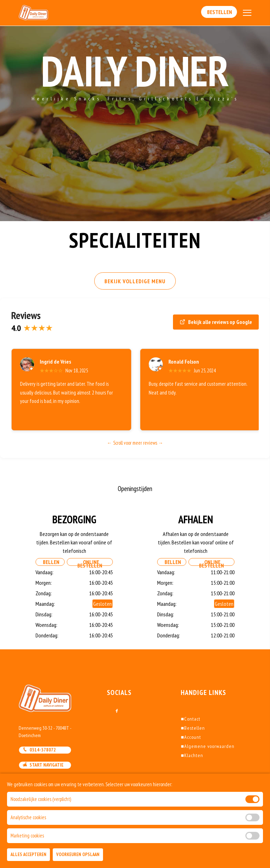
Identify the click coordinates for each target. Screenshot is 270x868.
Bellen (50, 563)
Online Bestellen (90, 563)
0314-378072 (39, 751)
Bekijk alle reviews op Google (216, 323)
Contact (190, 720)
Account (191, 738)
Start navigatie (43, 766)
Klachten (192, 756)
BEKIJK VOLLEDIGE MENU (135, 282)
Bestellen (219, 13)
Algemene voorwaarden (207, 747)
